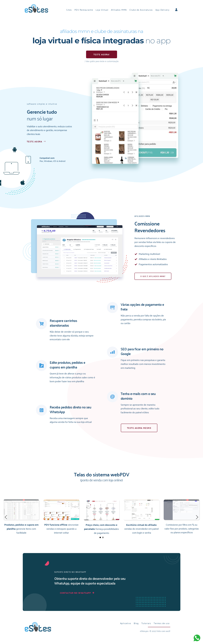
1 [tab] (100, 537)
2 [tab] (103, 537)
